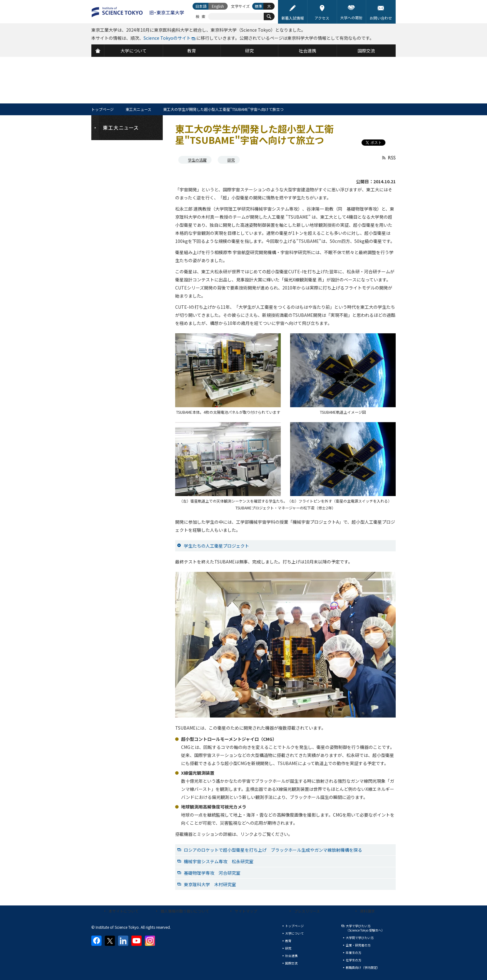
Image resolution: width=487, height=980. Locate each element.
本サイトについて (124, 911)
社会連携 (291, 956)
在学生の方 (353, 960)
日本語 (201, 6)
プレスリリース (307, 911)
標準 (258, 6)
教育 (288, 941)
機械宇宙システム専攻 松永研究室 (219, 861)
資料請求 (367, 911)
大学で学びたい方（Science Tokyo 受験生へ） (365, 928)
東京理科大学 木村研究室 (210, 884)
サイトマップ (246, 911)
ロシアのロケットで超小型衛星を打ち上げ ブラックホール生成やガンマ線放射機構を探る (273, 850)
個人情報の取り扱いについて (185, 911)
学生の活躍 (197, 160)
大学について (294, 933)
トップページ (102, 109)
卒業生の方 (353, 953)
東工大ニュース (138, 109)
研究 (231, 160)
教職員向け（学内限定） (363, 967)
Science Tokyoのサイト (167, 38)
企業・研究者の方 (358, 945)
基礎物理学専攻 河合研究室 (212, 873)
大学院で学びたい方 (360, 938)
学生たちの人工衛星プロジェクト (216, 546)
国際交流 (291, 963)
